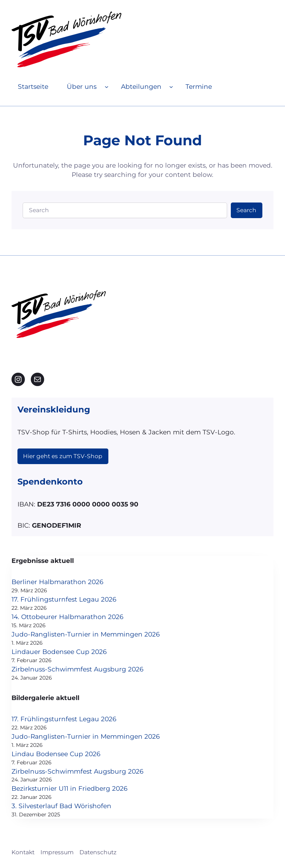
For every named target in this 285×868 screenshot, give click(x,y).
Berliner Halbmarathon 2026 (58, 582)
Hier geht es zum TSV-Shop (63, 456)
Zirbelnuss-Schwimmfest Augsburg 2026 (78, 669)
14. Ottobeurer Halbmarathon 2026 (68, 617)
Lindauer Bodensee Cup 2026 (59, 652)
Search (246, 210)
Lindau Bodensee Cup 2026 (56, 754)
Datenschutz (98, 852)
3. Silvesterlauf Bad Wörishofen (61, 806)
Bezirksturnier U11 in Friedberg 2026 (70, 788)
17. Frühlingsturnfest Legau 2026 (64, 599)
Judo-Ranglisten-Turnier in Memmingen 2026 (86, 634)
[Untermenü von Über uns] (107, 87)
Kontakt (23, 852)
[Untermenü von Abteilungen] (171, 87)
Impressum (57, 852)
